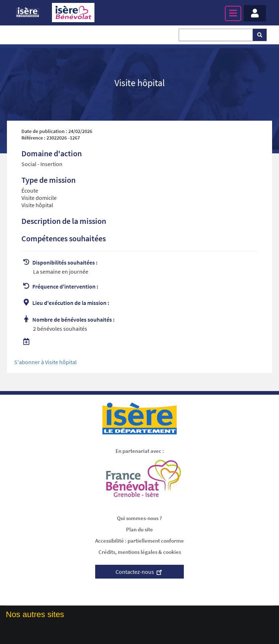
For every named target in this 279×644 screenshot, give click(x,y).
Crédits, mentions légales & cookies (140, 552)
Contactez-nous (139, 572)
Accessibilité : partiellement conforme (139, 541)
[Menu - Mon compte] (255, 13)
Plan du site (139, 529)
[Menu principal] (233, 13)
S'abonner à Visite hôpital (45, 362)
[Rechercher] (260, 35)
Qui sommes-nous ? (139, 518)
